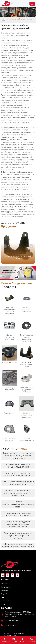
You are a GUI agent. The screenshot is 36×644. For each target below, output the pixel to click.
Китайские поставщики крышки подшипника (18, 466)
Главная (4, 19)
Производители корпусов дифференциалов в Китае (18, 514)
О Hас (23, 640)
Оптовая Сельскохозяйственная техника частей (18, 504)
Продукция (13, 640)
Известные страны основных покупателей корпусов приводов (18, 536)
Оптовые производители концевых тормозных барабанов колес (18, 524)
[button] (31, 246)
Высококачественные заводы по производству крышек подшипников (18, 456)
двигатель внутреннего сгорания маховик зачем (18, 474)
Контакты (31, 640)
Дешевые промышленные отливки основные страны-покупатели (18, 493)
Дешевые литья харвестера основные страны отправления (18, 545)
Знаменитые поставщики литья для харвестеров (18, 483)
